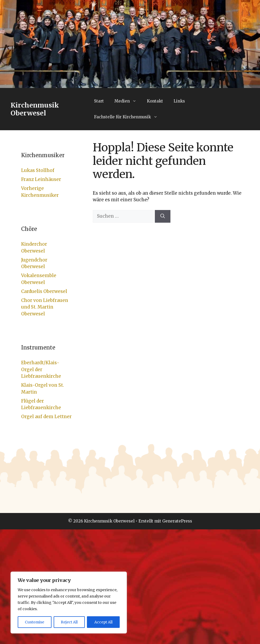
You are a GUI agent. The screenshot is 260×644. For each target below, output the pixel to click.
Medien (128, 101)
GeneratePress (177, 521)
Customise (34, 622)
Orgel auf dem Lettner (46, 417)
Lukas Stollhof (38, 170)
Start (99, 101)
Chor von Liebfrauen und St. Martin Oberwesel (45, 307)
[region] (69, 603)
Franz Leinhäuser (41, 179)
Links (179, 101)
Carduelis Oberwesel (44, 291)
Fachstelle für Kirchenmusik (128, 117)
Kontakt (155, 101)
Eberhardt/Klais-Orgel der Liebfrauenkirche (41, 369)
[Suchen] (163, 216)
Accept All (103, 622)
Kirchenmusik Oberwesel (35, 109)
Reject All (69, 622)
